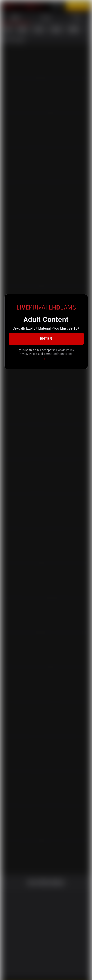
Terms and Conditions (46, 357)
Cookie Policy (31, 353)
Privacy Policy (53, 353)
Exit (46, 363)
